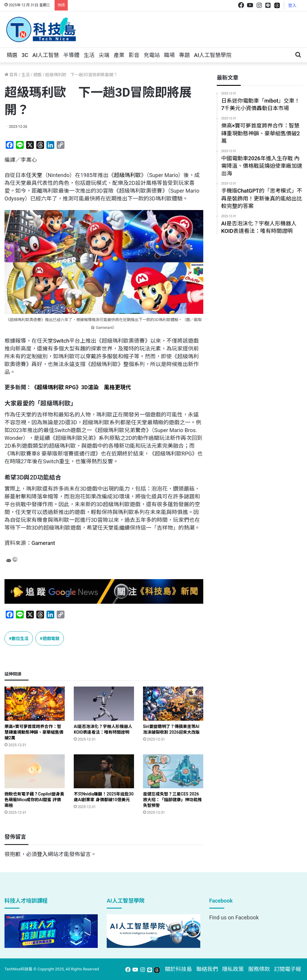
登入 (292, 5)
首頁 (11, 75)
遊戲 (37, 75)
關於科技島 (178, 969)
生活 (89, 55)
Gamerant (43, 543)
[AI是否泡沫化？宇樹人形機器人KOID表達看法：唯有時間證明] (104, 703)
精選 (12, 55)
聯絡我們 (207, 969)
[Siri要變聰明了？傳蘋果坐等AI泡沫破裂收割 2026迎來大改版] (173, 703)
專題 (184, 55)
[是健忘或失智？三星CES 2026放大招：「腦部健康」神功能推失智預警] (173, 771)
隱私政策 (233, 969)
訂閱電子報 (288, 969)
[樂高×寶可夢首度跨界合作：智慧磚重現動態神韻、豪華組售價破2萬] (35, 703)
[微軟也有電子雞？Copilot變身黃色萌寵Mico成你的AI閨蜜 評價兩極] (35, 771)
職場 (169, 55)
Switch (61, 341)
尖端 (104, 55)
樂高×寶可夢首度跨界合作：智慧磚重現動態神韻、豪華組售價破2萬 (34, 732)
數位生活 (20, 638)
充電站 (152, 55)
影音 (134, 55)
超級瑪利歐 (127, 175)
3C (25, 55)
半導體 (71, 55)
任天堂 (34, 175)
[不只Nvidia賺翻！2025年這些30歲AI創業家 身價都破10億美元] (104, 771)
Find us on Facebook (234, 917)
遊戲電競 (51, 638)
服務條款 (259, 969)
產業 (119, 55)
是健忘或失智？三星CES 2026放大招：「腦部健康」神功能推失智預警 (172, 800)
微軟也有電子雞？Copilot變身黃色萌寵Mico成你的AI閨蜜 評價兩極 (34, 800)
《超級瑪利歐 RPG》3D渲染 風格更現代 (81, 387)
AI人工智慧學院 (213, 55)
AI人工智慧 (46, 55)
